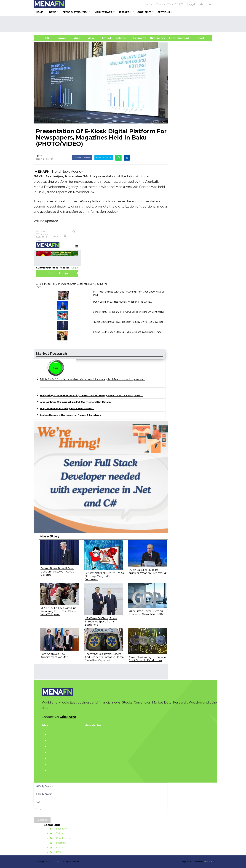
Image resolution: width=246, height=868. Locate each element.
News (53, 12)
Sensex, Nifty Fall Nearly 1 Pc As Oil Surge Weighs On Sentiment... (129, 312)
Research (125, 12)
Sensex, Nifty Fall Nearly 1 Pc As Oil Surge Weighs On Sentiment (104, 576)
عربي (192, 4)
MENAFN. (58, 862)
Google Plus (60, 838)
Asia (91, 38)
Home (40, 12)
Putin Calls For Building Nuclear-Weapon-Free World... (122, 302)
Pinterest (58, 843)
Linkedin (58, 848)
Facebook (59, 829)
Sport (198, 38)
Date (39, 156)
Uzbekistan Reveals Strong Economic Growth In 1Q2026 (147, 613)
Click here (68, 717)
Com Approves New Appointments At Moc (54, 656)
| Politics (120, 38)
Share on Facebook (82, 157)
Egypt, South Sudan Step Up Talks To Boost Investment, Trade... (128, 332)
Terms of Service (62, 734)
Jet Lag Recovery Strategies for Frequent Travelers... (71, 415)
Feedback (56, 771)
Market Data (103, 12)
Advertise (56, 753)
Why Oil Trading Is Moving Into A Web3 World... (67, 408)
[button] (201, 4)
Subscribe (42, 820)
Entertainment (174, 38)
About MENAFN (61, 759)
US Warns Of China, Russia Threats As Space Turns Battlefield (101, 622)
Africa (105, 38)
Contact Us (57, 747)
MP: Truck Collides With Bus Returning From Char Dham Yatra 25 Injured (58, 611)
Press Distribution (76, 12)
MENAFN (42, 172)
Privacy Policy (60, 740)
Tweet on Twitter (104, 157)
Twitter (57, 833)
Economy (140, 38)
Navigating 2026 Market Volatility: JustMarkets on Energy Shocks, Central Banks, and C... (91, 395)
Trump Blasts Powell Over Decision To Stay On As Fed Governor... (129, 322)
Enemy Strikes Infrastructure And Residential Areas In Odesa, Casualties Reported (104, 657)
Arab (77, 38)
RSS (55, 852)
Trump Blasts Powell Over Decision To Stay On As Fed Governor (57, 572)
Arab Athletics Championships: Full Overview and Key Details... (76, 402)
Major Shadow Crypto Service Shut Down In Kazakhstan (147, 659)
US (43, 38)
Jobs (52, 765)
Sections (164, 12)
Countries (144, 12)
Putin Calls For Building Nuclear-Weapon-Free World (147, 571)
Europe (62, 38)
